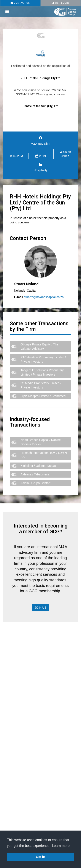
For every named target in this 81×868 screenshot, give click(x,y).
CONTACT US (20, 3)
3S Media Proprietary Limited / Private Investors (41, 385)
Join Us (40, 608)
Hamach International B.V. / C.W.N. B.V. (44, 455)
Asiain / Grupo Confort (36, 483)
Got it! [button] (40, 857)
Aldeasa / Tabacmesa (35, 474)
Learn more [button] (61, 846)
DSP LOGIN (61, 3)
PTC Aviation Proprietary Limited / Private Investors (43, 359)
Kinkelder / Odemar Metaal (39, 466)
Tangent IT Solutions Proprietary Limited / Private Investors (42, 372)
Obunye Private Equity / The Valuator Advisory (39, 347)
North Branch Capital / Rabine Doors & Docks (41, 442)
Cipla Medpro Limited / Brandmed (43, 396)
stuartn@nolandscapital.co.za (44, 297)
